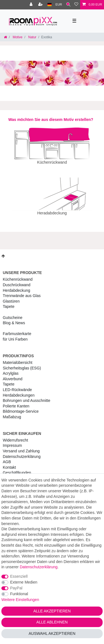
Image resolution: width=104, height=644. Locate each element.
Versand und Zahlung (21, 447)
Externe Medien (24, 582)
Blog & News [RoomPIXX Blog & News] (14, 319)
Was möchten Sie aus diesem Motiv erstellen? (51, 120)
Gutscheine (13, 314)
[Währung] (59, 5)
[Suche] (68, 5)
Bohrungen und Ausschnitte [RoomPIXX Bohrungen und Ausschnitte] (26, 397)
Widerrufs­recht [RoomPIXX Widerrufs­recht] (15, 436)
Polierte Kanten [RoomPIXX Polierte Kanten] (16, 402)
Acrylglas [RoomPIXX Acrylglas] (11, 369)
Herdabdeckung (17, 286)
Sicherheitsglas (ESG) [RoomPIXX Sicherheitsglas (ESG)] (22, 364)
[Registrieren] (41, 5)
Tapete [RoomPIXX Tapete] (9, 380)
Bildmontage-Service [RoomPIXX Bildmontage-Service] (21, 407)
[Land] (50, 5)
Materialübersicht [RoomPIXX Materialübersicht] (18, 359)
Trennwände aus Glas (22, 292)
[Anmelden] (32, 5)
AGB (7, 458)
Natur (32, 37)
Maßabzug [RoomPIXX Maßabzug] (12, 413)
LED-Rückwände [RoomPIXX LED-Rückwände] (17, 386)
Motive (17, 37)
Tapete (9, 303)
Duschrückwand (17, 281)
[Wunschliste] (76, 5)
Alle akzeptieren (52, 611)
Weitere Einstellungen (20, 600)
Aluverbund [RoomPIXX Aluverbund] (13, 375)
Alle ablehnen (52, 622)
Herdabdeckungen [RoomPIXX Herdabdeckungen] (19, 391)
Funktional (19, 594)
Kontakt (9, 463)
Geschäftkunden (17, 469)
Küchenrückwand (18, 275)
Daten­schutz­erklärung (22, 453)
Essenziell (19, 576)
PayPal (16, 588)
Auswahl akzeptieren (52, 633)
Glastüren (11, 297)
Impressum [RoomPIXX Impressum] (12, 442)
